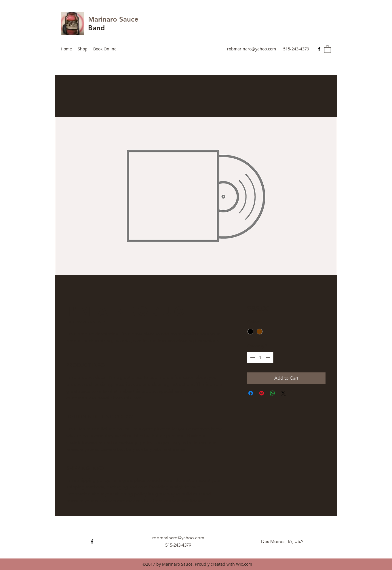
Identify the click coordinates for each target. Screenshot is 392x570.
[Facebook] (319, 49)
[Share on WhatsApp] (273, 393)
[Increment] (269, 357)
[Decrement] (252, 357)
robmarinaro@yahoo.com (252, 49)
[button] (328, 49)
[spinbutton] (260, 357)
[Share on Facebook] (251, 393)
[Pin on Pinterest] (262, 393)
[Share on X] (283, 393)
